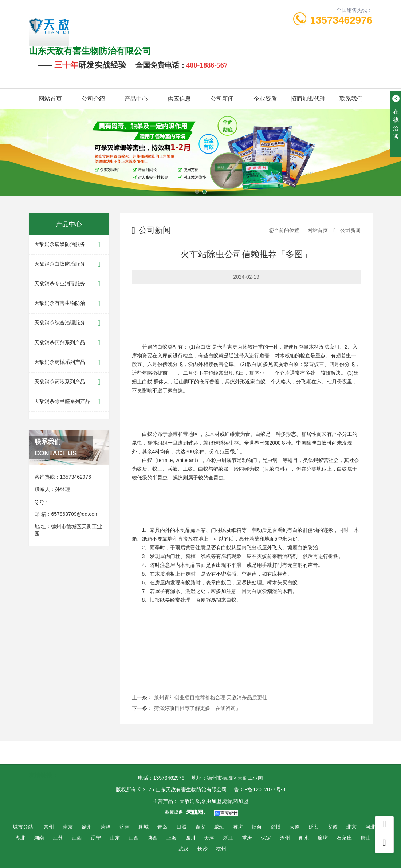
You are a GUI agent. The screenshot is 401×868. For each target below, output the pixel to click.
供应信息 (179, 99)
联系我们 (351, 99)
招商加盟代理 (308, 99)
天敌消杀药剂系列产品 (69, 343)
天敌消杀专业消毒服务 (69, 284)
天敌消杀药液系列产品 (69, 382)
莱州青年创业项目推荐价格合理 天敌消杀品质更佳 (211, 697)
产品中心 (136, 99)
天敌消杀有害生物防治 (69, 304)
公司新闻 (222, 99)
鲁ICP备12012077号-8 (260, 789)
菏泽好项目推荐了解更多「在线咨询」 (197, 708)
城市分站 (23, 827)
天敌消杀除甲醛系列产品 (69, 402)
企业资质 (265, 99)
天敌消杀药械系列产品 (69, 363)
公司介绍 (93, 99)
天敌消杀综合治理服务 (69, 323)
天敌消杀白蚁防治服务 (69, 264)
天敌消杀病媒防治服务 (69, 245)
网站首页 (50, 99)
